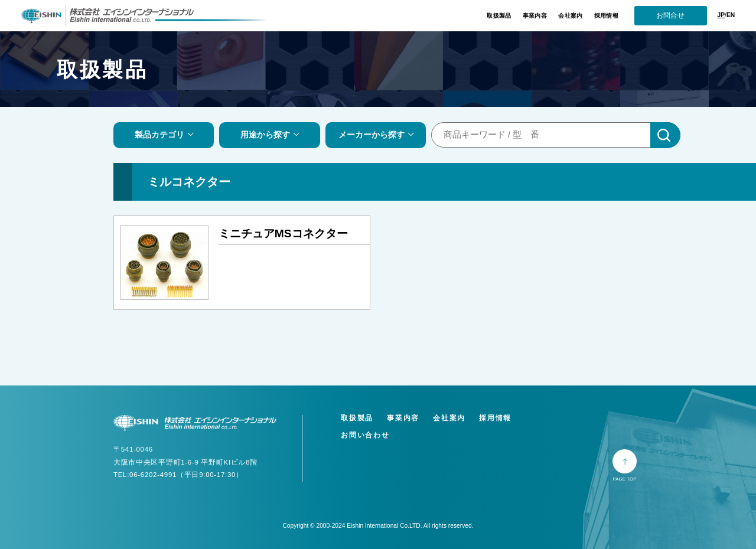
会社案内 (570, 16)
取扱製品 (499, 16)
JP (721, 15)
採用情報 (606, 16)
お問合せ (670, 15)
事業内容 (535, 16)
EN (731, 15)
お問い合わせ (365, 435)
